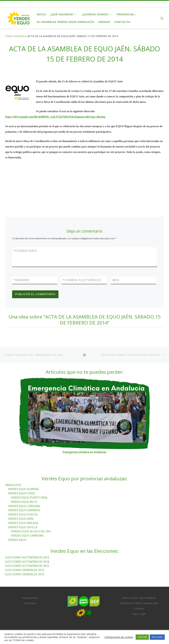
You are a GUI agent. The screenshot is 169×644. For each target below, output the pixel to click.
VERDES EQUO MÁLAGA (23, 523)
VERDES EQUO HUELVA (23, 514)
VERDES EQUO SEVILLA (23, 527)
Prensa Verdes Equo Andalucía (139, 598)
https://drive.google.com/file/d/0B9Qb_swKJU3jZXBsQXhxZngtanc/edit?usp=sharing (55, 117)
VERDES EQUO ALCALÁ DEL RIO (31, 531)
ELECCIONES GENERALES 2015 (25, 570)
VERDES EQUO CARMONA (27, 536)
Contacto (139, 608)
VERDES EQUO (17, 540)
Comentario (25, 251)
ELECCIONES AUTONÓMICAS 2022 (27, 566)
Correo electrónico (82, 280)
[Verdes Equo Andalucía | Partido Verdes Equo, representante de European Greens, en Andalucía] (18, 17)
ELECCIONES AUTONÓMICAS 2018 (27, 562)
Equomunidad (30, 598)
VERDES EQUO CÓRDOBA (24, 506)
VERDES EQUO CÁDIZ (22, 493)
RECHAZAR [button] (157, 637)
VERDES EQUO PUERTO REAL (29, 498)
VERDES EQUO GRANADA (24, 510)
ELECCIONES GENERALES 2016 (25, 574)
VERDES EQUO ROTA (24, 502)
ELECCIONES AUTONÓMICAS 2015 (27, 557)
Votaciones (30, 603)
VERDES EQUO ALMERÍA (23, 489)
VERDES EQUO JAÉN (21, 519)
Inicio (9, 36)
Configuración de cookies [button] (119, 637)
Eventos (20, 36)
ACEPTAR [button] (142, 637)
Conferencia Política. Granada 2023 (139, 603)
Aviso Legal (139, 614)
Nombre (21, 280)
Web (116, 280)
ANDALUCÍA (13, 485)
